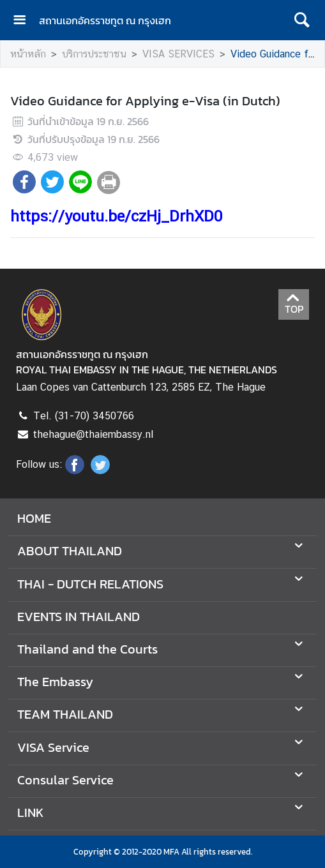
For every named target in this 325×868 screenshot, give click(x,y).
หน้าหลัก (28, 54)
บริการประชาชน (94, 54)
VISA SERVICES (178, 54)
